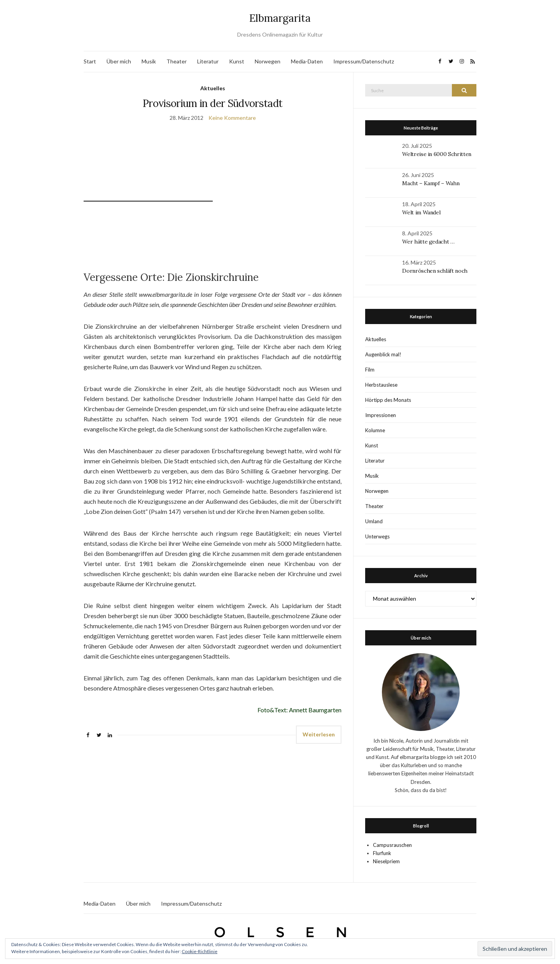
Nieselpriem (386, 861)
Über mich (119, 61)
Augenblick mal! (383, 354)
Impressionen (381, 415)
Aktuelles (213, 88)
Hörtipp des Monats (388, 400)
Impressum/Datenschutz (364, 61)
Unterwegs (377, 536)
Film (370, 370)
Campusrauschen (392, 845)
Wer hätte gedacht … (428, 242)
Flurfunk (382, 853)
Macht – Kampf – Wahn (431, 183)
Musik (149, 61)
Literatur (208, 61)
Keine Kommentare (232, 118)
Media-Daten (307, 61)
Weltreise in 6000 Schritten (437, 154)
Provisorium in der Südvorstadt (213, 103)
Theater (177, 61)
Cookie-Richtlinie (199, 951)
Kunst (237, 61)
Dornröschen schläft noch (435, 271)
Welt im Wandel (422, 212)
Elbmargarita (280, 18)
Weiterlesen (319, 734)
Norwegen (268, 61)
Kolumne (375, 430)
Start (90, 61)
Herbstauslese (381, 385)
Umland (374, 521)
